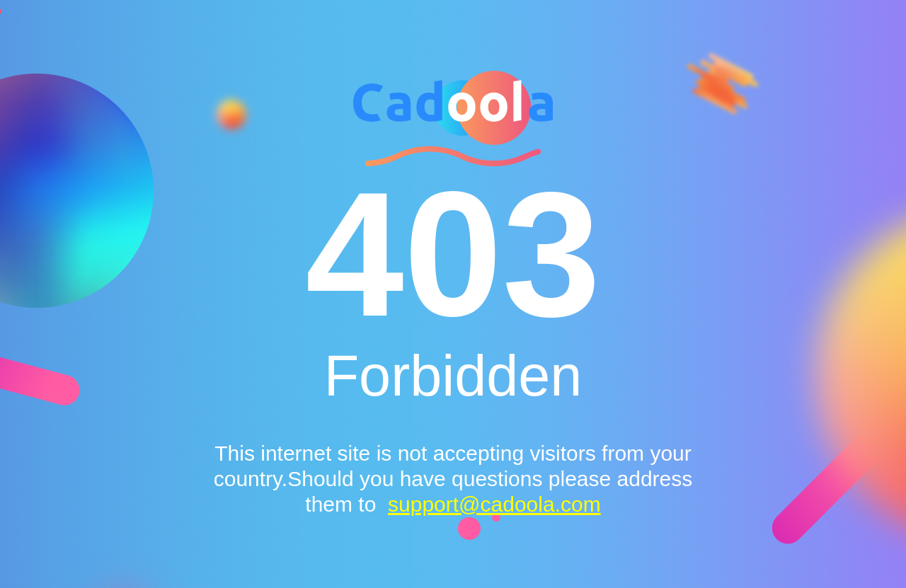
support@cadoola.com (494, 504)
